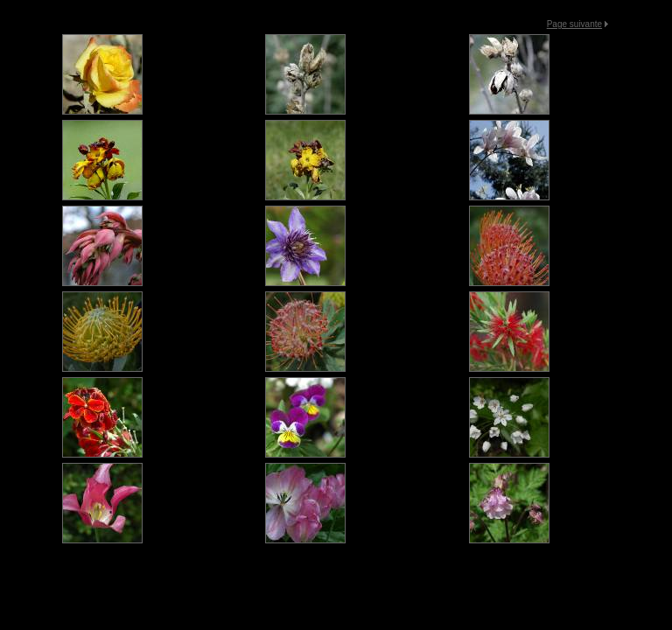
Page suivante (574, 24)
